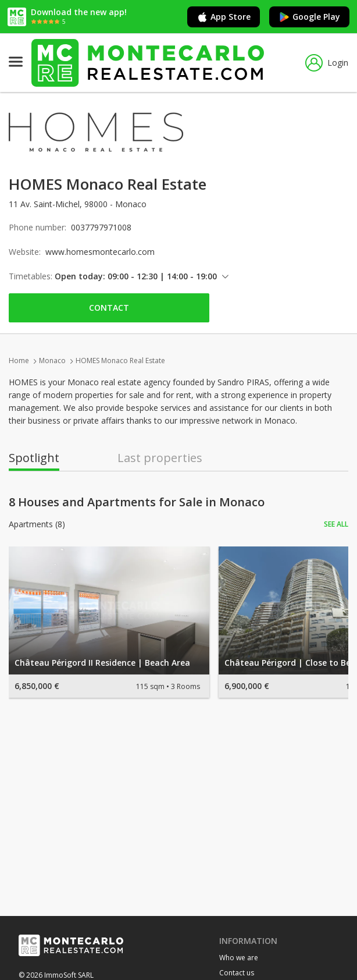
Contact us (237, 973)
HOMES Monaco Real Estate (120, 361)
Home (19, 361)
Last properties (160, 458)
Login (327, 63)
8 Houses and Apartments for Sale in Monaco (137, 502)
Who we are (239, 958)
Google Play (309, 17)
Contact (109, 308)
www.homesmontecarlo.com (100, 252)
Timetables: (31, 276)
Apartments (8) (37, 524)
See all (336, 524)
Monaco (52, 361)
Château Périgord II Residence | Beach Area (102, 663)
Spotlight (34, 458)
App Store (224, 17)
